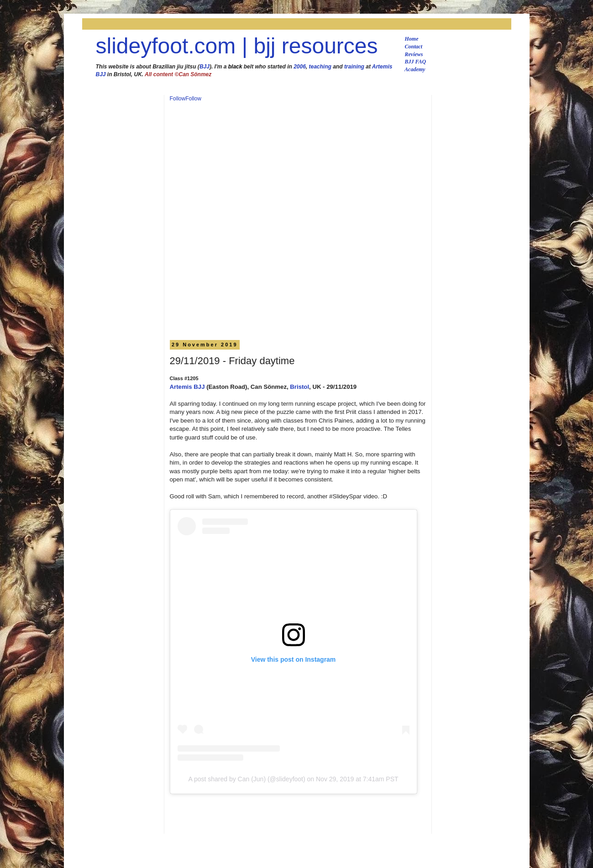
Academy (415, 69)
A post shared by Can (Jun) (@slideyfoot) (247, 779)
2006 (300, 67)
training (354, 67)
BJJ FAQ (416, 62)
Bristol (299, 387)
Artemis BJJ (187, 387)
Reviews (414, 54)
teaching (320, 67)
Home (412, 39)
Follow (178, 99)
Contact (414, 47)
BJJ (205, 67)
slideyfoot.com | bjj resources (237, 46)
